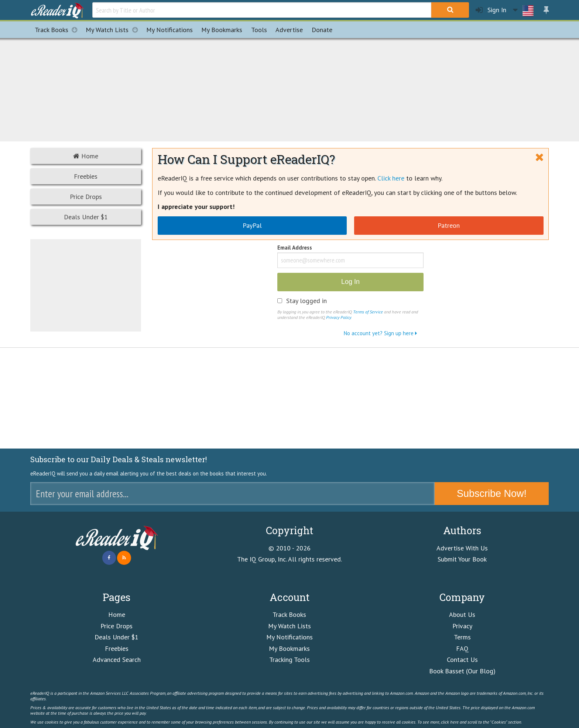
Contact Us (462, 660)
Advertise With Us (462, 548)
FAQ (462, 648)
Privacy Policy (338, 317)
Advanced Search (117, 660)
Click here (391, 178)
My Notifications (289, 637)
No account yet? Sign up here (380, 333)
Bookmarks (222, 30)
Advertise (289, 30)
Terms (462, 637)
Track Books (58, 30)
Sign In (491, 10)
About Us (462, 614)
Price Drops (86, 197)
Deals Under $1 (86, 217)
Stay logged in (306, 301)
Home (86, 156)
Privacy (462, 626)
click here (450, 722)
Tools (259, 30)
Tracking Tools (289, 660)
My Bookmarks (289, 648)
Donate (322, 30)
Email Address (295, 248)
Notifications (169, 30)
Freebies (86, 176)
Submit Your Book (462, 559)
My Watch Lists (114, 30)
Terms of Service (368, 312)
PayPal (252, 225)
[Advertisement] (289, 89)
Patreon (449, 225)
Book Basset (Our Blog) (462, 671)
